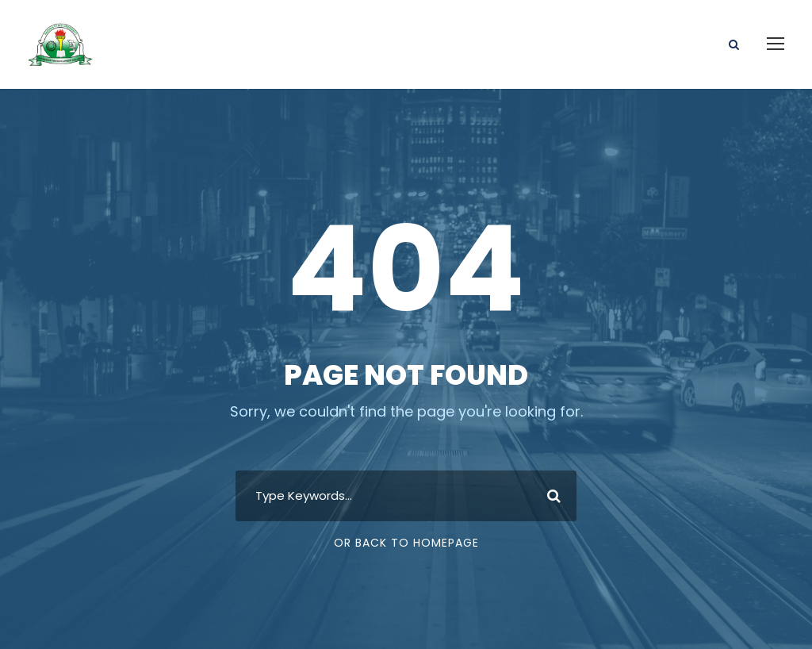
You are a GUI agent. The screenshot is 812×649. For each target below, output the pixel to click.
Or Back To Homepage (406, 529)
